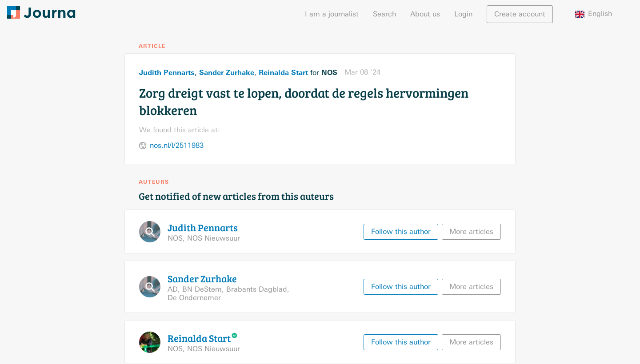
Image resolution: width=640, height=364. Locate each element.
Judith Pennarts (167, 72)
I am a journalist (332, 14)
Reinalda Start (283, 72)
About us (425, 14)
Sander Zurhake (227, 72)
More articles (471, 231)
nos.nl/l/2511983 (177, 145)
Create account (520, 14)
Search (384, 14)
